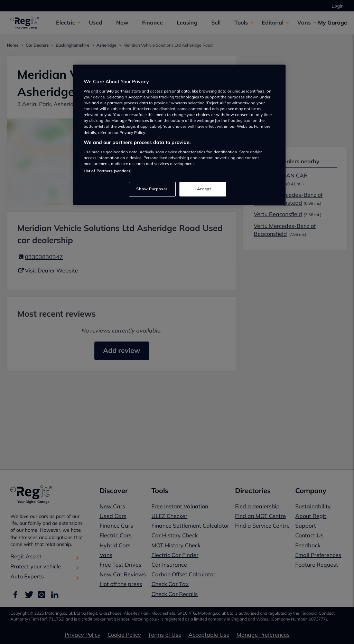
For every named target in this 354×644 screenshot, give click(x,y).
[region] (179, 135)
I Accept (203, 189)
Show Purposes (152, 189)
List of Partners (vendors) (108, 171)
